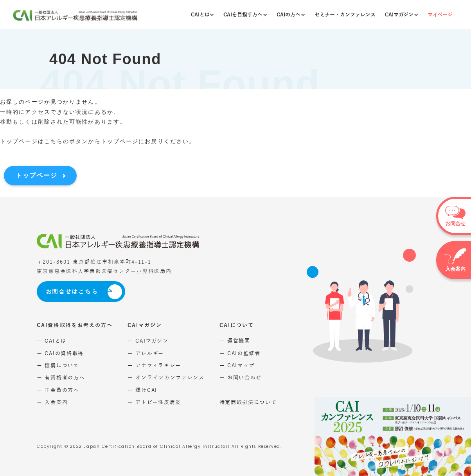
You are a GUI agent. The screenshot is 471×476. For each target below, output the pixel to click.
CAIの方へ (291, 15)
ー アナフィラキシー (154, 366)
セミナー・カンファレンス (345, 15)
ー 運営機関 (235, 341)
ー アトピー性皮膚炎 (154, 402)
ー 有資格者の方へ (61, 378)
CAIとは (202, 15)
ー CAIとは (52, 341)
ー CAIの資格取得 (60, 353)
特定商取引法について (248, 402)
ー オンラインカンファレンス (166, 378)
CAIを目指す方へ (245, 15)
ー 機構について (58, 366)
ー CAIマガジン (148, 341)
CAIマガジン (401, 15)
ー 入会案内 (52, 402)
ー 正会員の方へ (58, 390)
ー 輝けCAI (142, 390)
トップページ (36, 175)
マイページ (440, 15)
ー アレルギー (146, 353)
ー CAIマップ (237, 366)
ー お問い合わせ (241, 378)
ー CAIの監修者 (240, 353)
